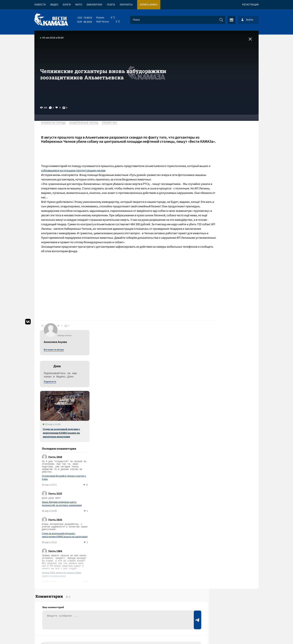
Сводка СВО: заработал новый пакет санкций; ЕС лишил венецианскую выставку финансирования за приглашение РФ (97, 558)
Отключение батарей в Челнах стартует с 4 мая (228, 255)
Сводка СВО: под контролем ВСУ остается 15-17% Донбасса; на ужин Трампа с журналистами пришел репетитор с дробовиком (93, 539)
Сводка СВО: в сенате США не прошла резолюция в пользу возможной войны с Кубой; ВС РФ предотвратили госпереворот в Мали (102, 521)
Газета (111, 5)
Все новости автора (217, 127)
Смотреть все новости (158, 490)
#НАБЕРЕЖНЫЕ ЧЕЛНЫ (86, 123)
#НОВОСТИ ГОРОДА (56, 123)
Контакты (126, 5)
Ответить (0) (59, 464)
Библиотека (94, 5)
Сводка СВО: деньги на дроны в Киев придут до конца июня (225, 352)
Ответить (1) (55, 444)
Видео (54, 5)
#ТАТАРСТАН (112, 123)
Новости (40, 5)
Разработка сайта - (244, 633)
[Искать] (221, 20)
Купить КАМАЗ (149, 5)
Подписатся (213, 159)
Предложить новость (222, 446)
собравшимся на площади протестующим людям (120, 175)
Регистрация (250, 5)
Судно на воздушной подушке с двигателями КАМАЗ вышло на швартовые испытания (225, 210)
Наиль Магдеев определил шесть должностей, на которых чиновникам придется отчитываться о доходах (225, 281)
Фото (79, 5)
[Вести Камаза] (51, 20)
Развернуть (147, 619)
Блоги (67, 5)
